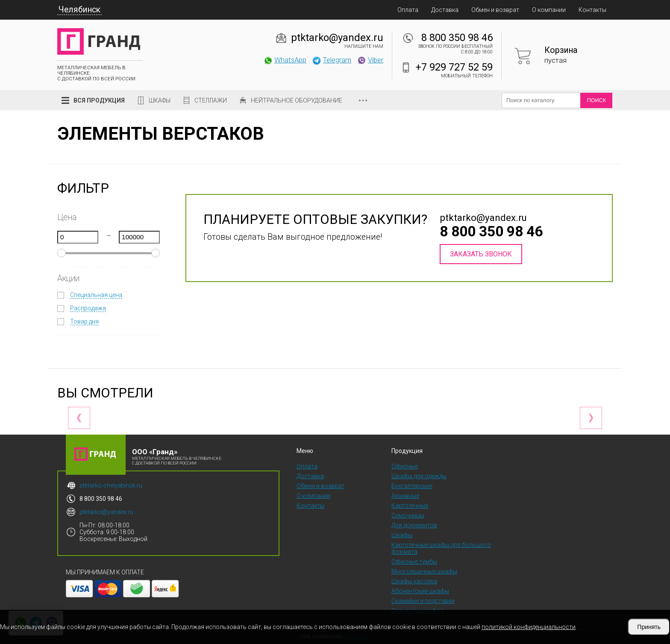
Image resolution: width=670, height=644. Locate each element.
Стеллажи (211, 100)
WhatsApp (285, 60)
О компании (549, 10)
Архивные (405, 496)
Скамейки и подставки (423, 601)
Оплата (408, 10)
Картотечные (410, 506)
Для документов (414, 525)
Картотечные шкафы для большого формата (441, 548)
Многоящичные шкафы (424, 571)
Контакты (592, 10)
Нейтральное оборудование (297, 100)
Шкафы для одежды (419, 476)
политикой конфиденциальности (529, 627)
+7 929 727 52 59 (454, 67)
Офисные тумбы (414, 562)
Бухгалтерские (412, 486)
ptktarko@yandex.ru (337, 38)
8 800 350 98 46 (457, 38)
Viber (370, 60)
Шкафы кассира (414, 581)
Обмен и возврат (495, 10)
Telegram (332, 60)
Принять (649, 627)
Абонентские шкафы (420, 591)
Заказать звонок (481, 254)
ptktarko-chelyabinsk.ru (111, 485)
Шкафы (160, 100)
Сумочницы (408, 515)
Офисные (405, 466)
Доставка (445, 10)
